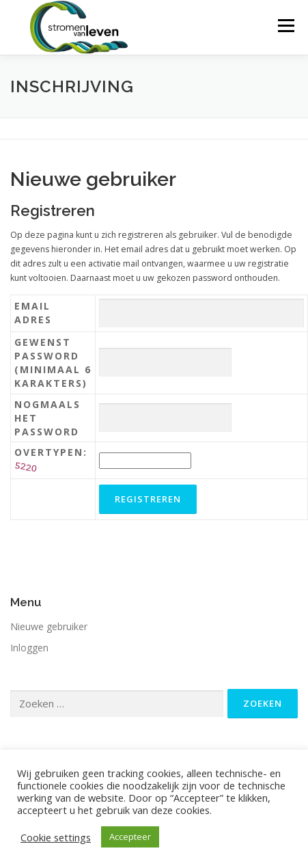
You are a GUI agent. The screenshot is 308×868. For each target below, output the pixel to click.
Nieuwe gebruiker (49, 626)
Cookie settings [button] (56, 837)
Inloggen (29, 648)
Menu (285, 26)
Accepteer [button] (130, 837)
